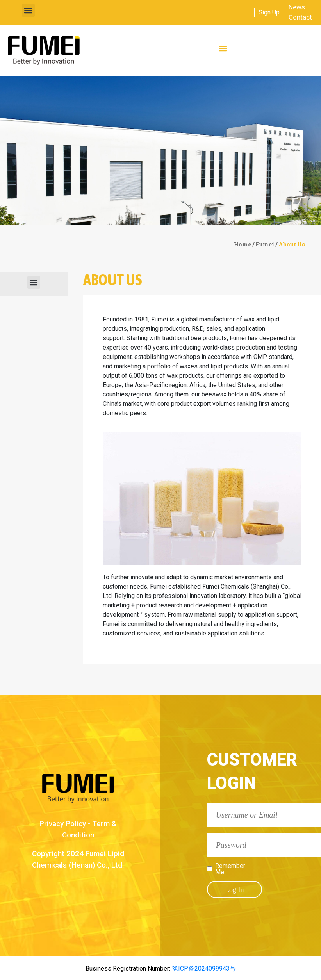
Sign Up (269, 12)
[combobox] (231, 12)
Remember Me (230, 869)
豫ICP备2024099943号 (203, 968)
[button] (28, 10)
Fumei (265, 244)
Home (243, 244)
